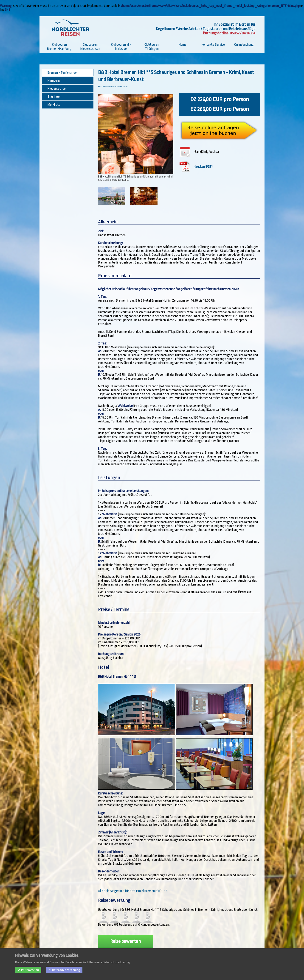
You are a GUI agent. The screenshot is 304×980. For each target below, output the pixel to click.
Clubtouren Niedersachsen (90, 47)
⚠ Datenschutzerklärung (64, 970)
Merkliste (54, 105)
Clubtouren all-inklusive (121, 47)
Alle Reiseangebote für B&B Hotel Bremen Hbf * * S (133, 882)
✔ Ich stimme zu (28, 970)
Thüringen (54, 97)
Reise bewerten (125, 933)
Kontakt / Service (213, 45)
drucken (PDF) (204, 165)
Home (183, 45)
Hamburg (54, 81)
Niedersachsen (57, 89)
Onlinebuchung (244, 45)
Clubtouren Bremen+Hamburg (59, 47)
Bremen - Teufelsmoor (63, 73)
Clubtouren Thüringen (152, 47)
